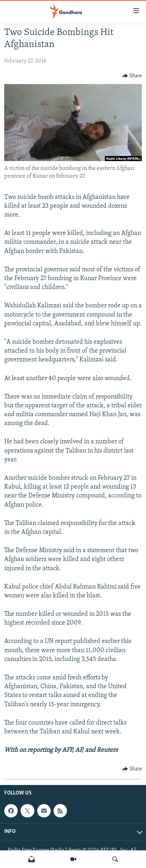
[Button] (132, 76)
